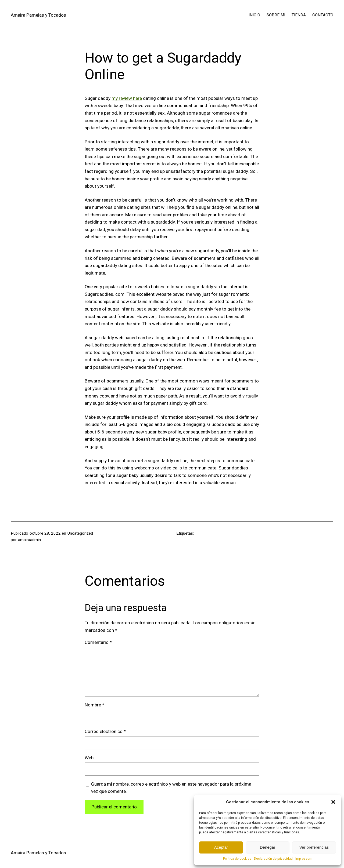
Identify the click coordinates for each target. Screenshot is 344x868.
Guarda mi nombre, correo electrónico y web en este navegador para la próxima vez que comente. (171, 788)
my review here (127, 98)
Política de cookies (237, 859)
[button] (333, 802)
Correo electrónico (105, 731)
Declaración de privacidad (273, 859)
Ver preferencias (314, 847)
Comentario (98, 642)
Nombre (94, 705)
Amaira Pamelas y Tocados (38, 15)
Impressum (304, 859)
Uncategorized (80, 533)
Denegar (268, 847)
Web (89, 758)
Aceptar (221, 847)
